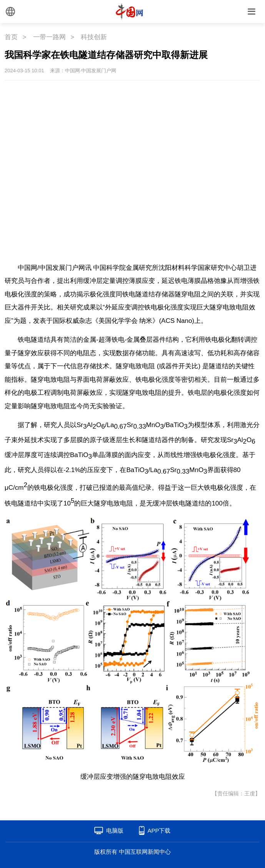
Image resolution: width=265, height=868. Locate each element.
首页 (11, 37)
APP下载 (159, 831)
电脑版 (115, 831)
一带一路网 (49, 37)
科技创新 (94, 37)
